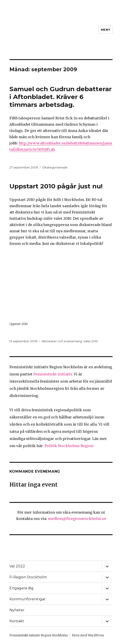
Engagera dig (21, 588)
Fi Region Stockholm (28, 577)
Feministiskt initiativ (53, 374)
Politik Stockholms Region (69, 446)
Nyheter (17, 610)
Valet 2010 (91, 341)
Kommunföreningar (28, 599)
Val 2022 (17, 566)
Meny (105, 30)
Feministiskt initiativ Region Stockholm (39, 635)
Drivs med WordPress (88, 635)
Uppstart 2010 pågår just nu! (56, 186)
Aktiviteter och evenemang (62, 341)
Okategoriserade (55, 167)
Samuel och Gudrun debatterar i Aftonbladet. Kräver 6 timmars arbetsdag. (61, 97)
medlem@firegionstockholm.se (77, 519)
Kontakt (17, 621)
